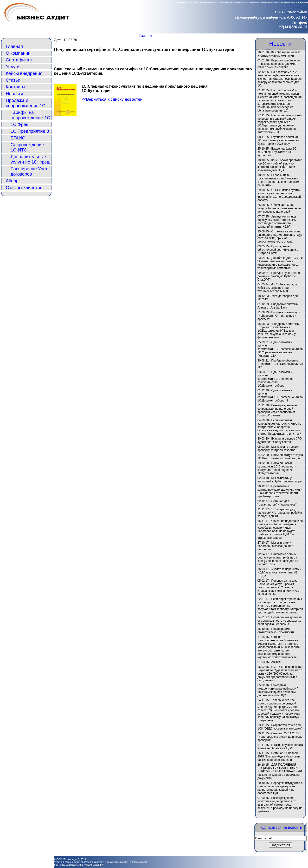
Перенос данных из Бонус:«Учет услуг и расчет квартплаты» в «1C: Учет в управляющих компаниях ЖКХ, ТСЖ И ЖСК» (278, 587)
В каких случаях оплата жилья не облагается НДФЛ (280, 747)
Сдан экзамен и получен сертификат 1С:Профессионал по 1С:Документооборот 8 (280, 395)
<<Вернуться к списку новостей (112, 99)
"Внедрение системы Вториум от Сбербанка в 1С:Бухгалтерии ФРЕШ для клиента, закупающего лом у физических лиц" (278, 331)
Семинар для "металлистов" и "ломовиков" (277, 503)
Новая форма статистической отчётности (276, 631)
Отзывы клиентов (24, 187)
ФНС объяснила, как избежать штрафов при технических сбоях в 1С (278, 288)
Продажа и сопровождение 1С (26, 103)
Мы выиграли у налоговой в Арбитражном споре (279, 480)
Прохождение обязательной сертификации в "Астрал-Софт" (278, 250)
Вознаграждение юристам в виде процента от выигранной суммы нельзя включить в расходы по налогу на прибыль (280, 805)
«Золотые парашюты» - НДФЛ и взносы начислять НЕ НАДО (280, 572)
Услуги (13, 67)
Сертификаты (20, 60)
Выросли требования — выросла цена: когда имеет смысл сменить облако (279, 64)
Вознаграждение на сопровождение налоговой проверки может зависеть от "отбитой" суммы (278, 410)
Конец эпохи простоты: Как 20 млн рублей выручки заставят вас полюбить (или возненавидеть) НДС (280, 165)
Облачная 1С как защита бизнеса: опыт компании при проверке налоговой (279, 208)
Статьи (13, 80)
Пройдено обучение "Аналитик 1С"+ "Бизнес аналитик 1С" (280, 364)
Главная (146, 36)
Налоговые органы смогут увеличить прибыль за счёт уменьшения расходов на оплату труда (278, 559)
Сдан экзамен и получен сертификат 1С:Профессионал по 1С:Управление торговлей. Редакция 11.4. (280, 349)
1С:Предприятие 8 (30, 131)
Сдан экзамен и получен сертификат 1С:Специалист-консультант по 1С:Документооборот (277, 379)
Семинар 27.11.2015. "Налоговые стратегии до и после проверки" (280, 737)
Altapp (12, 181)
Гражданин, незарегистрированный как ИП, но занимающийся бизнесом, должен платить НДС (278, 690)
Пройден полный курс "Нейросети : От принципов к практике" (279, 316)
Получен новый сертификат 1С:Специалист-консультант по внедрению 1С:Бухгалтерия (277, 468)
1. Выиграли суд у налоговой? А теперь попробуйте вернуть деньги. (280, 513)
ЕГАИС (18, 138)
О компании (18, 53)
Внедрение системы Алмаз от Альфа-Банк (278, 306)
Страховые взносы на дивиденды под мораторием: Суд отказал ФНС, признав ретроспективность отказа (280, 237)
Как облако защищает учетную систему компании (279, 54)
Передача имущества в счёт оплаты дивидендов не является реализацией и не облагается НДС (280, 788)
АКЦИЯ (276, 662)
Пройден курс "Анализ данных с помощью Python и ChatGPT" (279, 276)
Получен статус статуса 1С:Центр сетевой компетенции (280, 457)
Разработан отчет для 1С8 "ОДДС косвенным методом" (280, 727)
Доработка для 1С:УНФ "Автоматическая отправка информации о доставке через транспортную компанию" (280, 263)
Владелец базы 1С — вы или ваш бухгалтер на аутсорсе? (279, 152)
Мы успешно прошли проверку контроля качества (278, 448)
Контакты (16, 87)
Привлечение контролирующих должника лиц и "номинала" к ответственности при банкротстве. (280, 491)
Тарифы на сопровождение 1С (30, 115)
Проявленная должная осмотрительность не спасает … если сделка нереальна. (280, 621)
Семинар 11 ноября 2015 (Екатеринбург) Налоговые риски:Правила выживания (279, 756)
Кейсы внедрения (24, 73)
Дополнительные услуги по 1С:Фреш (31, 159)
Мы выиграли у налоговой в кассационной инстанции (275, 546)
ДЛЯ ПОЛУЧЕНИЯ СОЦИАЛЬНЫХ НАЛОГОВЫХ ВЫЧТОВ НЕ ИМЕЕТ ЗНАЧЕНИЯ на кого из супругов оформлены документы (280, 771)
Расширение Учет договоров (29, 171)
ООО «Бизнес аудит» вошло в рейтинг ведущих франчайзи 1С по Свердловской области (279, 195)
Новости (14, 94)
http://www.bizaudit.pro (92, 865)
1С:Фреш (20, 124)
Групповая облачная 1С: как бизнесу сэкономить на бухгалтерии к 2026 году (278, 140)
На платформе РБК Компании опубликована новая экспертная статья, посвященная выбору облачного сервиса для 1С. (279, 79)
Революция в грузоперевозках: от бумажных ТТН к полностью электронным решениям (278, 180)
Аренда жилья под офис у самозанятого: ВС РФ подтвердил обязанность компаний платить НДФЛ (277, 222)
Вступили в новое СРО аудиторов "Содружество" (280, 440)
